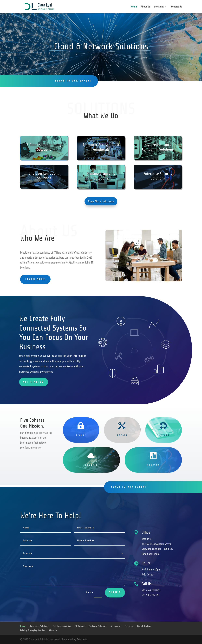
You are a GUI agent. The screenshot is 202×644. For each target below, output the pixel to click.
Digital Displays (144, 626)
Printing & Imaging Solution (33, 630)
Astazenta (82, 640)
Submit (115, 592)
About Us (145, 7)
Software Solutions (98, 626)
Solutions (159, 7)
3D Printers (80, 626)
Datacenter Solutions (39, 626)
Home (134, 7)
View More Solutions (101, 201)
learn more (35, 279)
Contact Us (176, 7)
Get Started (34, 382)
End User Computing (62, 626)
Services (129, 626)
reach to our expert (73, 81)
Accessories (116, 626)
